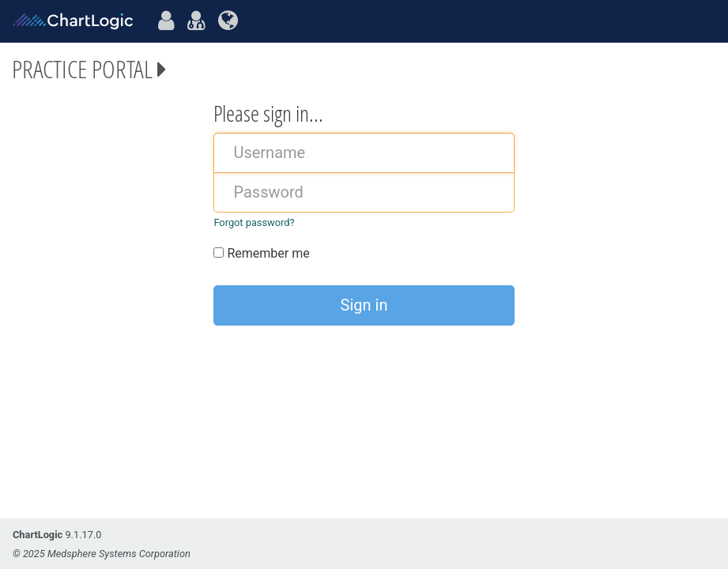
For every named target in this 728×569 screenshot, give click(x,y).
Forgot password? (254, 222)
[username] (364, 153)
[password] (364, 192)
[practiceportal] (196, 21)
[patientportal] (166, 21)
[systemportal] (228, 21)
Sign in (364, 305)
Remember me (261, 253)
